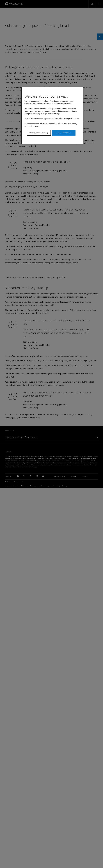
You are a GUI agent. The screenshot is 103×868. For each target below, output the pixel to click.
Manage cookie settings (39, 133)
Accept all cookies (64, 133)
